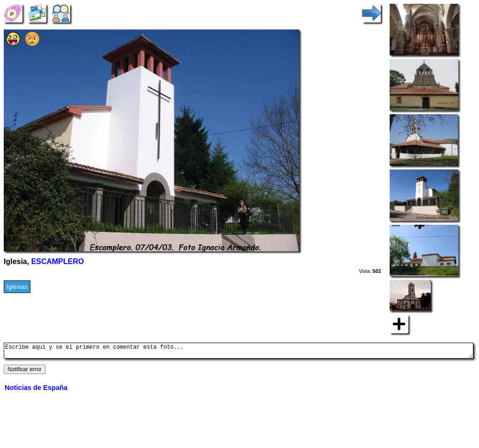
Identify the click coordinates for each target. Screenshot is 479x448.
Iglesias (17, 287)
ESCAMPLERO (58, 261)
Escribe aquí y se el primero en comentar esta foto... (239, 352)
